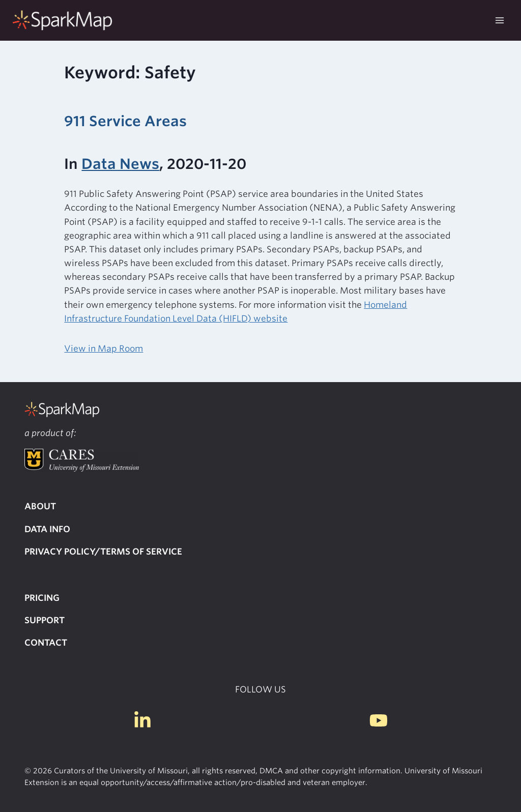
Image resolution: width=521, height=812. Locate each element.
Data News (120, 164)
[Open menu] (499, 20)
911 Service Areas (125, 121)
